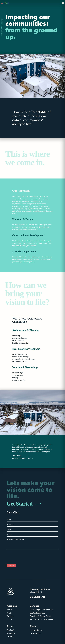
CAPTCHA (9, 552)
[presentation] (19, 557)
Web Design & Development (42, 610)
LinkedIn (10, 636)
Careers (10, 616)
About (9, 610)
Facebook (11, 630)
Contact (10, 619)
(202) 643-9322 (36, 633)
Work (9, 613)
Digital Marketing (37, 613)
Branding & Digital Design (41, 616)
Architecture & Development (42, 619)
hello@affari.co (36, 630)
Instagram (11, 633)
